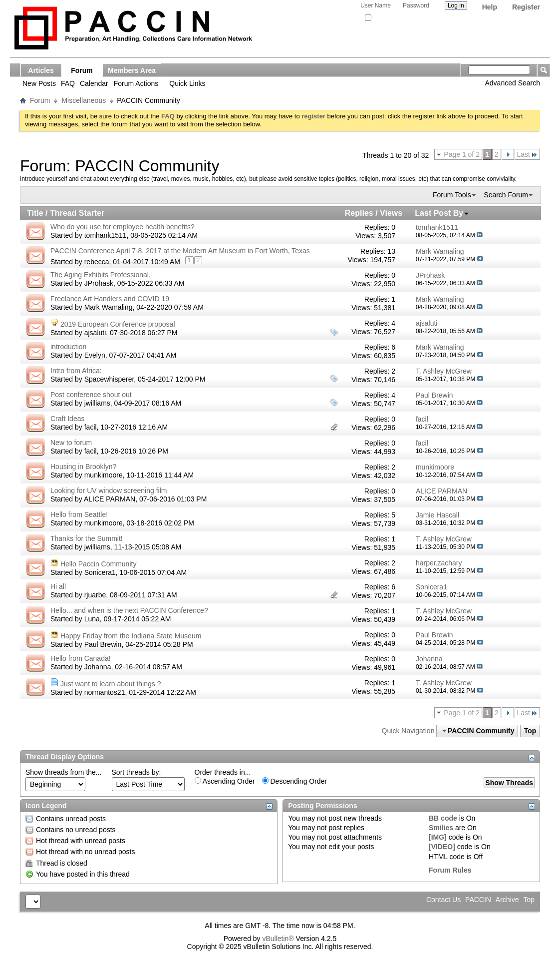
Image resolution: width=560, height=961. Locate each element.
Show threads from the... (64, 772)
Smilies (441, 828)
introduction (68, 347)
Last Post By (442, 213)
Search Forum (506, 195)
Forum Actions (136, 83)
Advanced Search (512, 83)
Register (526, 7)
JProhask (99, 283)
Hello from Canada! (81, 658)
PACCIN (478, 900)
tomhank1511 (106, 235)
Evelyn (95, 355)
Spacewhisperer (109, 379)
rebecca (97, 261)
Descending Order (295, 781)
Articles (41, 70)
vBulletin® (278, 939)
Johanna (98, 667)
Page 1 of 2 (462, 154)
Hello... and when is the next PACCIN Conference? (129, 610)
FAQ (68, 83)
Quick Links (187, 83)
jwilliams (97, 403)
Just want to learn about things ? (111, 684)
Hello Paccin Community (99, 564)
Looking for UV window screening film (109, 490)
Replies (359, 213)
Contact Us (443, 900)
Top (530, 731)
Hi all (58, 586)
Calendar (94, 83)
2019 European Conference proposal (118, 324)
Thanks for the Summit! (87, 538)
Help (490, 7)
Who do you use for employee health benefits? (123, 227)
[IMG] (438, 837)
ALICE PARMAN (110, 499)
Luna (92, 619)
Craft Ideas (67, 419)
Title (35, 213)
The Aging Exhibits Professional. (101, 275)
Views (391, 213)
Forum (82, 70)
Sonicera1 (100, 572)
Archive (507, 900)
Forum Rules (450, 870)
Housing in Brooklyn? (83, 467)
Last (527, 154)
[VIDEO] (442, 847)
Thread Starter (77, 213)
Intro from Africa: (76, 371)
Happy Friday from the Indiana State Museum (131, 636)
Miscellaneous (84, 100)
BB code (443, 818)
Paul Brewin (103, 644)
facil (91, 427)
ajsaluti (95, 333)
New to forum (71, 443)
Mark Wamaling (109, 307)
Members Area (132, 70)
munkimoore (104, 475)
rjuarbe (95, 595)
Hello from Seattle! (79, 514)
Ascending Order (225, 781)
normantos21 (105, 692)
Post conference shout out (91, 395)
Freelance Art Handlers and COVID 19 (110, 299)
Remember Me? (389, 18)
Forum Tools (452, 195)
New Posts (39, 83)
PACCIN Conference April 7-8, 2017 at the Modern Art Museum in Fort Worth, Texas (180, 251)
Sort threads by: (137, 772)
